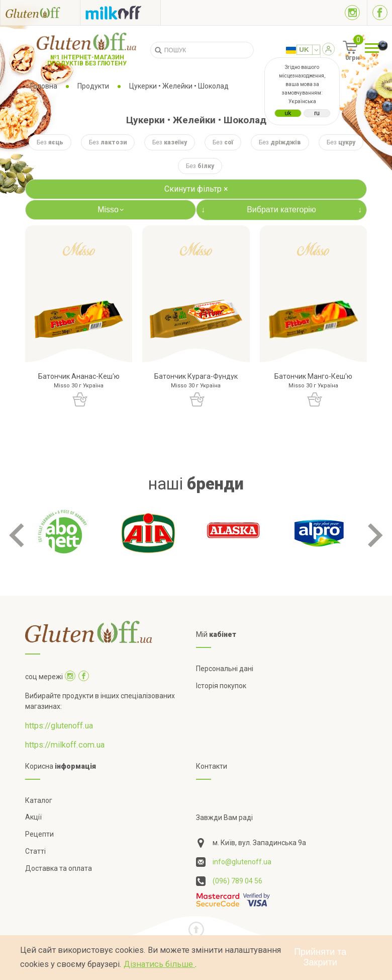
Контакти (212, 766)
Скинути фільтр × (196, 189)
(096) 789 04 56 (237, 881)
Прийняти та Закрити (320, 957)
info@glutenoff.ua (242, 862)
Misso (112, 210)
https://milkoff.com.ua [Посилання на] (65, 745)
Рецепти (39, 834)
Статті (35, 851)
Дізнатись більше (159, 964)
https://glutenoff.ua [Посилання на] (59, 726)
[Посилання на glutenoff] (40, 12)
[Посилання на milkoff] (120, 13)
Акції (33, 817)
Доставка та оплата (59, 868)
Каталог (39, 800)
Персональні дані (225, 669)
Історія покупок (221, 686)
